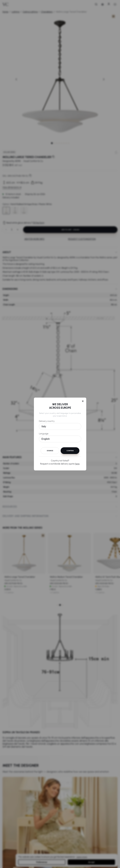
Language (44, 434)
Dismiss (50, 451)
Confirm (70, 451)
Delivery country (47, 421)
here (77, 464)
